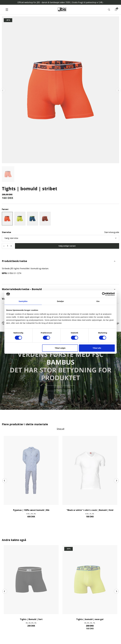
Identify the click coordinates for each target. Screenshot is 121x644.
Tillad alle (97, 348)
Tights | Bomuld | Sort (31, 619)
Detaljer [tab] (60, 301)
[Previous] (5, 481)
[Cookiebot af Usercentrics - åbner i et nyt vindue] (104, 294)
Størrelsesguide (112, 232)
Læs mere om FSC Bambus (61, 388)
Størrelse (6, 232)
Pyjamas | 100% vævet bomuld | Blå (31, 510)
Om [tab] (98, 301)
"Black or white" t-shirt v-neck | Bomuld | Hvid (90, 510)
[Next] (116, 481)
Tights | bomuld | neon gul (90, 619)
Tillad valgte (60, 348)
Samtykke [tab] (23, 301)
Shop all (60, 429)
